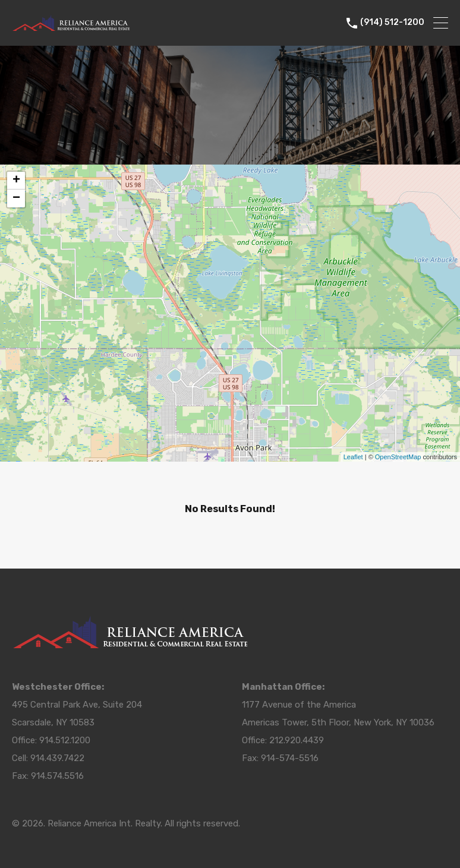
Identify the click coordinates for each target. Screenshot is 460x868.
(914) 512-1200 (392, 23)
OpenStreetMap (398, 457)
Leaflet (353, 457)
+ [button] (16, 181)
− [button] (16, 198)
